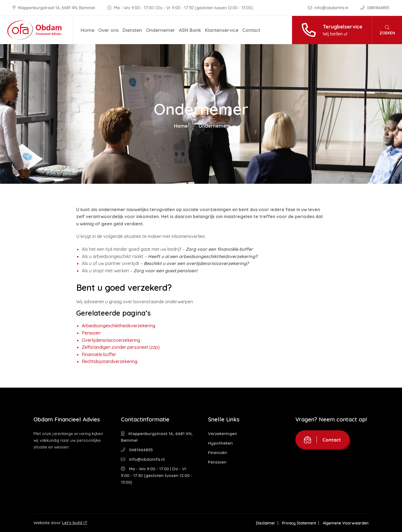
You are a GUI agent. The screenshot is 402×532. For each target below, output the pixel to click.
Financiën (217, 453)
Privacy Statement (299, 523)
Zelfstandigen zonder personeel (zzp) (121, 347)
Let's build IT (75, 523)
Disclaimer (266, 523)
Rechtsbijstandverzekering (110, 361)
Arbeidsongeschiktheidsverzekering (119, 326)
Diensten (132, 30)
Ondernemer (161, 30)
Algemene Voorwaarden (346, 523)
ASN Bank (190, 30)
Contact (251, 30)
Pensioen (91, 333)
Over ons (108, 30)
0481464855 (375, 8)
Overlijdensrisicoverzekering (111, 340)
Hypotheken (220, 443)
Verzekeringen (222, 434)
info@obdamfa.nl (329, 8)
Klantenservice (222, 30)
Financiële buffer (99, 354)
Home (88, 30)
